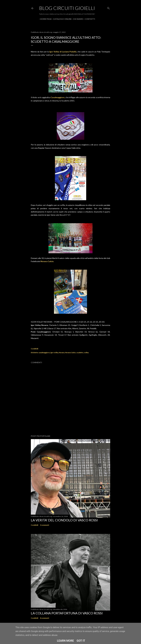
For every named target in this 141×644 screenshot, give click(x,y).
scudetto (80, 353)
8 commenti (45, 618)
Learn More (65, 641)
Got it (81, 641)
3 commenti (45, 525)
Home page (45, 19)
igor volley (54, 353)
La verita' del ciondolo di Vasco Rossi (64, 520)
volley (86, 353)
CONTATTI (89, 19)
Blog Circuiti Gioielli (67, 8)
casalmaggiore (44, 353)
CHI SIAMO (77, 19)
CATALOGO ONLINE (61, 19)
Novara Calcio (70, 353)
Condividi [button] (34, 349)
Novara (62, 353)
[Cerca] (109, 8)
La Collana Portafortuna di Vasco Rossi (67, 613)
